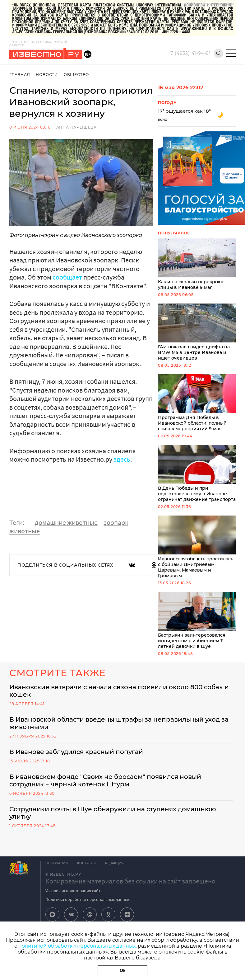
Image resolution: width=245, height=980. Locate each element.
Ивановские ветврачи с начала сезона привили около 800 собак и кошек (119, 691)
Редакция (114, 863)
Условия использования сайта (74, 891)
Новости (47, 75)
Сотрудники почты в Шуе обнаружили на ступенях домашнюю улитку (113, 813)
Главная (20, 75)
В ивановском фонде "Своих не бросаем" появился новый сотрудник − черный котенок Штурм (105, 780)
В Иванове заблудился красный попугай (76, 752)
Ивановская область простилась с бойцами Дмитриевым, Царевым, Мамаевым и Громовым (197, 547)
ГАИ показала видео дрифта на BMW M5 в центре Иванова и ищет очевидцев (197, 332)
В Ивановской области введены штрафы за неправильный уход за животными (119, 723)
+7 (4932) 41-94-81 (189, 53)
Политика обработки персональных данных (88, 899)
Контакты (86, 863)
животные (25, 531)
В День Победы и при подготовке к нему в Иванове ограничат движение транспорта (197, 474)
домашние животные (66, 522)
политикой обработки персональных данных (77, 946)
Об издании (57, 863)
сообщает (68, 277)
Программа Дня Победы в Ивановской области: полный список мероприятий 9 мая (197, 403)
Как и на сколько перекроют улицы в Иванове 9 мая (197, 264)
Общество (76, 75)
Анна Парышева (76, 127)
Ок (122, 970)
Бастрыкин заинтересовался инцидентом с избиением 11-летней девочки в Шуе (197, 620)
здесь (122, 459)
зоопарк (116, 522)
